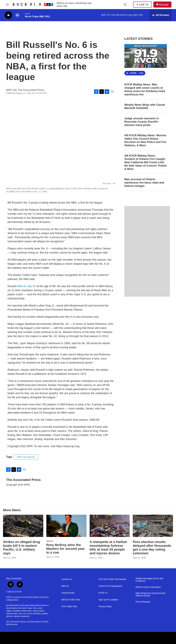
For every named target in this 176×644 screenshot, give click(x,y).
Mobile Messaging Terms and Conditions (149, 580)
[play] (8, 15)
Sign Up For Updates (108, 600)
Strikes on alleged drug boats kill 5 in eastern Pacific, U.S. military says (21, 548)
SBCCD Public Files (71, 600)
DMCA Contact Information (148, 587)
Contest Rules (68, 593)
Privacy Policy (105, 607)
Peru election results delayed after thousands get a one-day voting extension (152, 548)
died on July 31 (26, 286)
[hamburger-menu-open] (7, 5)
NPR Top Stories (26, 457)
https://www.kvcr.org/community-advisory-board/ (151, 594)
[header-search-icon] (125, 5)
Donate (164, 5)
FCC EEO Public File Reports (112, 579)
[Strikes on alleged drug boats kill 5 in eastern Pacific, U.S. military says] (23, 526)
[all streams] (161, 15)
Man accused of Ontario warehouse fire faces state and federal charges (144, 183)
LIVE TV (143, 5)
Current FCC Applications (110, 586)
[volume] (17, 15)
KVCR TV (103, 593)
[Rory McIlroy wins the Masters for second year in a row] (66, 526)
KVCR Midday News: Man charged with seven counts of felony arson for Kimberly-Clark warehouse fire (145, 89)
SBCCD (65, 586)
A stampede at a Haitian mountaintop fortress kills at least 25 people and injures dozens (108, 548)
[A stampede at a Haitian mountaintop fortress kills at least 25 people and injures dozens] (110, 526)
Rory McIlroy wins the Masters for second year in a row (66, 549)
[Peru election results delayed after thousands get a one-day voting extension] (153, 526)
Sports (50, 541)
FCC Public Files (69, 607)
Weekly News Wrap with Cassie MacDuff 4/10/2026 (145, 106)
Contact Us (67, 579)
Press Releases (143, 602)
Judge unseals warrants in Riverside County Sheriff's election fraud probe (142, 122)
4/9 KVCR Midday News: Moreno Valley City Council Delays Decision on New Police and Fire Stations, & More (145, 140)
